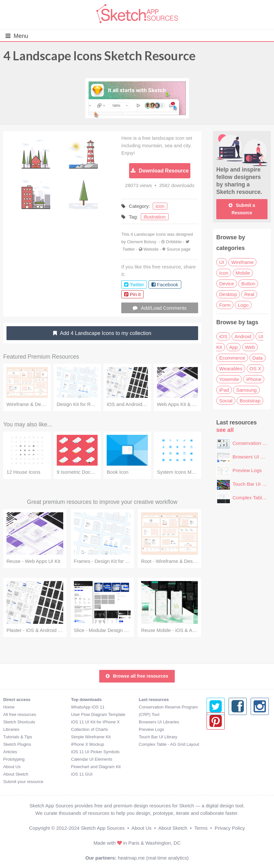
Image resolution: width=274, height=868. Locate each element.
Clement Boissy (142, 242)
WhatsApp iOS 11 (88, 707)
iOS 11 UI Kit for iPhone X (95, 722)
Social (226, 401)
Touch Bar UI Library (158, 737)
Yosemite (229, 379)
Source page (179, 249)
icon (160, 206)
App (234, 347)
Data (257, 358)
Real (249, 294)
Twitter (129, 249)
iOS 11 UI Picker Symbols (95, 752)
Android (243, 336)
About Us (12, 767)
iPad (224, 390)
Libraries (11, 729)
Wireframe (242, 262)
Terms (201, 828)
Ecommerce (232, 358)
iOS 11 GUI (82, 774)
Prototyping (14, 759)
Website (151, 249)
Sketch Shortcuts (19, 722)
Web (250, 347)
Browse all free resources (137, 676)
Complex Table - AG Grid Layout (169, 744)
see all (225, 430)
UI (222, 262)
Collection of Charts (89, 729)
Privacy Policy (230, 828)
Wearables (231, 369)
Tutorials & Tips (18, 737)
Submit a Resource (242, 209)
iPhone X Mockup (88, 744)
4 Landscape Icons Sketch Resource (99, 55)
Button (248, 284)
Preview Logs (247, 470)
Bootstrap (250, 401)
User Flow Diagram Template (98, 714)
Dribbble (174, 242)
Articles (10, 752)
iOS (223, 336)
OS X (256, 369)
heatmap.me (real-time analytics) (153, 858)
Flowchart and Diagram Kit (96, 767)
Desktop (228, 294)
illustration (155, 217)
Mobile (243, 273)
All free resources (20, 714)
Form (225, 305)
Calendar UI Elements (92, 759)
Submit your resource (23, 782)
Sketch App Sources (103, 828)
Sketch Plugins (17, 744)
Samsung (246, 390)
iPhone (254, 379)
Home (9, 707)
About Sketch (16, 774)
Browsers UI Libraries (159, 722)
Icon (224, 273)
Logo (243, 305)
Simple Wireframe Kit (91, 737)
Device (227, 284)
